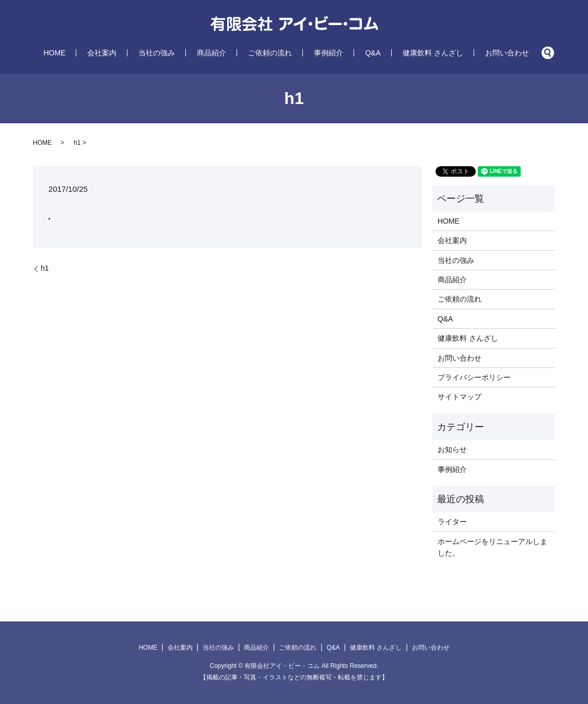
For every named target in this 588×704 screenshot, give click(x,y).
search (482, 53)
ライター (452, 522)
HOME (113, 53)
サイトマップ (460, 397)
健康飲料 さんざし (389, 53)
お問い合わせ (449, 53)
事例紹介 (314, 53)
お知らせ (452, 449)
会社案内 (146, 53)
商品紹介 (226, 53)
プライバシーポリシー (474, 377)
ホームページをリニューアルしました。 (492, 547)
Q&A (344, 53)
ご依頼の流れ (270, 53)
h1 (45, 268)
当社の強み (186, 53)
